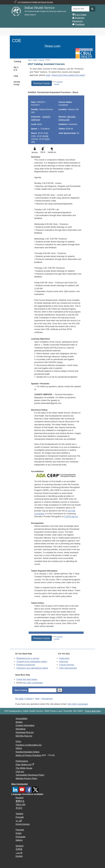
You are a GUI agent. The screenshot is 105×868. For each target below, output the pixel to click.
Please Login (52, 46)
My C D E (16, 69)
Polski (19, 833)
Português (21, 837)
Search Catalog (21, 690)
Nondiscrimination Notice (28, 752)
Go (60, 690)
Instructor (64, 661)
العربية (19, 821)
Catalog (17, 61)
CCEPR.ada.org (71, 517)
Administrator (68, 668)
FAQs (18, 741)
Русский (20, 817)
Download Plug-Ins (25, 732)
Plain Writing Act (24, 765)
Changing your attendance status (32, 668)
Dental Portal (17, 83)
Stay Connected (20, 784)
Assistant (41, 60)
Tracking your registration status (32, 661)
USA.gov (20, 772)
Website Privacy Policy (27, 778)
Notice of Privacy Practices (29, 755)
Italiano (19, 840)
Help (16, 76)
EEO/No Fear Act (24, 736)
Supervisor (64, 658)
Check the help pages (27, 679)
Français (20, 830)
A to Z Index (81, 15)
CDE (17, 41)
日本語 (19, 849)
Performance (22, 761)
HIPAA (19, 748)
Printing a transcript (26, 665)
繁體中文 (20, 801)
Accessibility (22, 718)
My (19, 699)
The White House (24, 768)
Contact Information (25, 725)
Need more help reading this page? (68, 75)
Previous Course (42, 83)
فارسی (19, 853)
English (19, 856)
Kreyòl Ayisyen (23, 824)
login (48, 75)
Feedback (80, 24)
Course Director (67, 665)
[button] (92, 9)
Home (30, 60)
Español (20, 798)
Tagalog (19, 814)
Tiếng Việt (21, 805)
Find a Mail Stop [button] (93, 711)
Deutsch (20, 846)
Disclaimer (21, 729)
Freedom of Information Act (29, 745)
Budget (19, 722)
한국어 (19, 808)
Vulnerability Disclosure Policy (30, 775)
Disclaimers (47, 699)
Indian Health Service (40, 8)
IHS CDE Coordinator (33, 683)
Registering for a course (28, 658)
